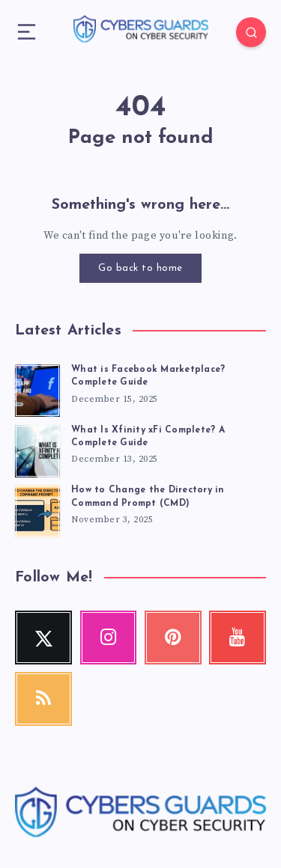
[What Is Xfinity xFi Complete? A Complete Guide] (37, 449)
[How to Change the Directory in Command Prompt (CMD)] (37, 509)
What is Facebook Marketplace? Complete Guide (148, 376)
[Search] (251, 32)
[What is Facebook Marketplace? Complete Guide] (37, 388)
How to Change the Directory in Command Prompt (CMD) (148, 496)
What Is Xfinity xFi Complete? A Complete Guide (148, 437)
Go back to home (140, 268)
